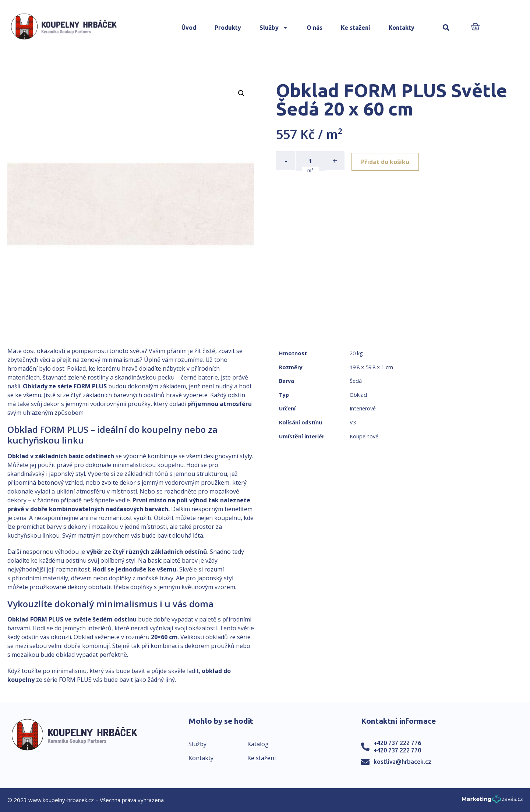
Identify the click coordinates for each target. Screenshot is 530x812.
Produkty (228, 28)
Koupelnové (364, 436)
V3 (353, 422)
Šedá (356, 381)
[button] (446, 28)
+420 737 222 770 (397, 750)
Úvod (189, 28)
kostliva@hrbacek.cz (402, 762)
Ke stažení (356, 28)
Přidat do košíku (387, 161)
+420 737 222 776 (397, 743)
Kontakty (402, 28)
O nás (315, 28)
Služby (274, 28)
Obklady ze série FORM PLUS (65, 386)
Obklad (358, 395)
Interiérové (363, 408)
